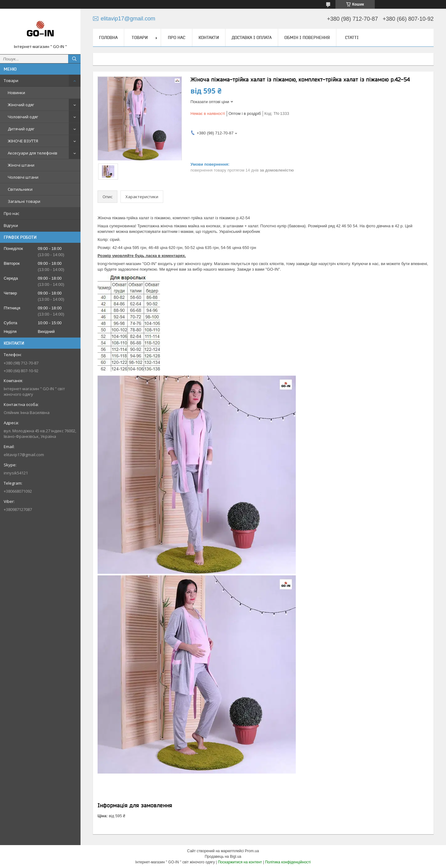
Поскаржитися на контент (240, 862)
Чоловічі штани (23, 177)
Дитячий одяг (21, 129)
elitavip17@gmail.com (24, 455)
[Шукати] (74, 59)
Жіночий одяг (21, 105)
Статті (352, 37)
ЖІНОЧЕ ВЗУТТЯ (23, 141)
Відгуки (11, 225)
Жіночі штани (21, 165)
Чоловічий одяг (23, 117)
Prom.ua (252, 851)
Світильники (20, 189)
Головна (108, 37)
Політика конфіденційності (288, 862)
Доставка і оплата (252, 37)
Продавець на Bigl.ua (223, 857)
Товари (11, 81)
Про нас (11, 213)
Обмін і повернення (307, 37)
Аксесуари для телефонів (33, 153)
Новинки (16, 93)
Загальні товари (24, 201)
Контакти (209, 37)
